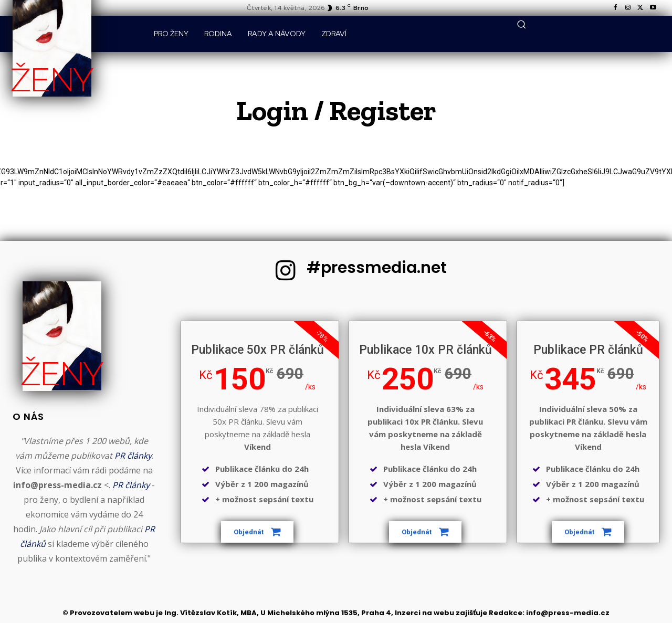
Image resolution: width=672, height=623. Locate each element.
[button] (521, 24)
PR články (133, 456)
